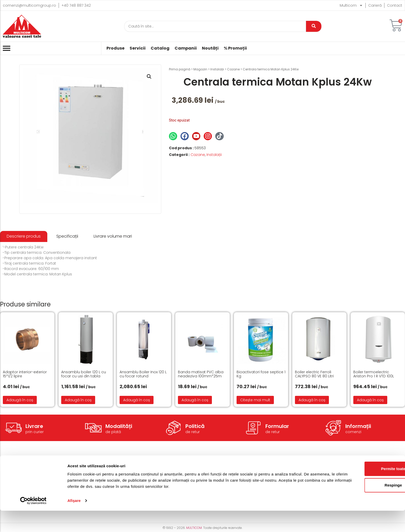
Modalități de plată (182, 476)
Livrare (34, 426)
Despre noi (320, 468)
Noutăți (210, 48)
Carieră (375, 5)
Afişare (74, 522)
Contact (395, 5)
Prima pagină (180, 69)
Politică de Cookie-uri (257, 476)
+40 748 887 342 (76, 5)
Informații (358, 426)
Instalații (217, 69)
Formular (277, 426)
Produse (115, 48)
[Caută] (215, 26)
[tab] (24, 236)
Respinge (362, 506)
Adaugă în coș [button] (20, 400)
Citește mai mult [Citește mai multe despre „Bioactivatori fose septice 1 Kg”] (255, 400)
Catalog (160, 48)
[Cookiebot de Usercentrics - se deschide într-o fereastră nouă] (33, 522)
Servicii (138, 48)
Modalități (119, 426)
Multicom (351, 5)
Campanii (186, 48)
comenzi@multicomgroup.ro (29, 5)
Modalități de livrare (183, 468)
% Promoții (235, 48)
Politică (195, 426)
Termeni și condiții (254, 468)
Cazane (233, 69)
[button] (149, 77)
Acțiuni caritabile (326, 476)
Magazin (200, 69)
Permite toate (362, 490)
